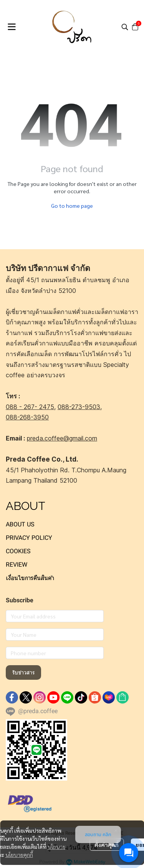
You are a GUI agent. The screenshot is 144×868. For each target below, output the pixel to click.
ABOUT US (20, 524)
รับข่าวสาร (23, 672)
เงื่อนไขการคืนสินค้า (30, 578)
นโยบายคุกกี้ (19, 855)
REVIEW (17, 565)
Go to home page (72, 205)
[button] (125, 27)
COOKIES (18, 551)
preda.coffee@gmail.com (62, 438)
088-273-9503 (79, 407)
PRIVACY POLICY (29, 538)
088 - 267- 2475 (30, 407)
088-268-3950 (27, 417)
